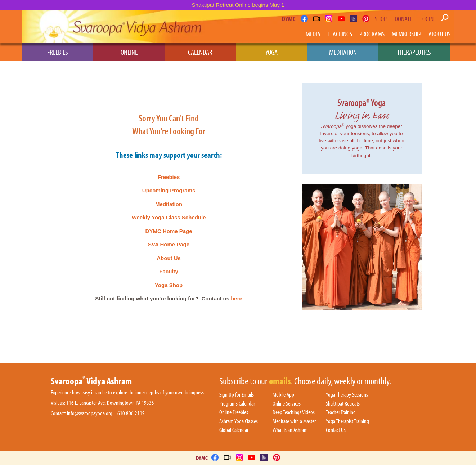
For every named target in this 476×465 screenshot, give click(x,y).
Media (313, 34)
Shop (381, 19)
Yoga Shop (169, 285)
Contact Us (336, 430)
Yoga (271, 52)
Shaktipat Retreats (343, 404)
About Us (439, 34)
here (237, 298)
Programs (372, 34)
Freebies (58, 52)
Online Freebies (234, 412)
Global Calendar (234, 430)
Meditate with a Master (294, 421)
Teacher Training (341, 412)
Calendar (200, 52)
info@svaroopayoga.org (90, 413)
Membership (407, 34)
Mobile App (283, 395)
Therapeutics (414, 52)
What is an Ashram (290, 430)
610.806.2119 (131, 413)
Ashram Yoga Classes (239, 421)
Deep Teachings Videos (294, 412)
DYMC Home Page (169, 231)
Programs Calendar (237, 404)
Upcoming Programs (169, 190)
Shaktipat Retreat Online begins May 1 (238, 5)
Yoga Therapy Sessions (347, 395)
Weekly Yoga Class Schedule (169, 217)
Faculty (169, 271)
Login (427, 19)
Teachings (340, 34)
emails (280, 381)
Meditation (343, 52)
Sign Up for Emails (237, 395)
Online (129, 52)
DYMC (289, 19)
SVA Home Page (169, 244)
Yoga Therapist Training (347, 421)
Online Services (287, 404)
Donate (403, 19)
